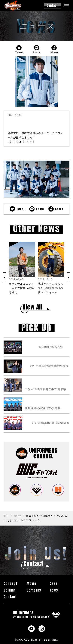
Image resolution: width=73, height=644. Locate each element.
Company (34, 590)
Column (10, 590)
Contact (10, 597)
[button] (4, 278)
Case (53, 584)
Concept (10, 584)
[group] (22, 268)
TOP (6, 516)
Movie (31, 584)
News (17, 516)
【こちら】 (29, 142)
